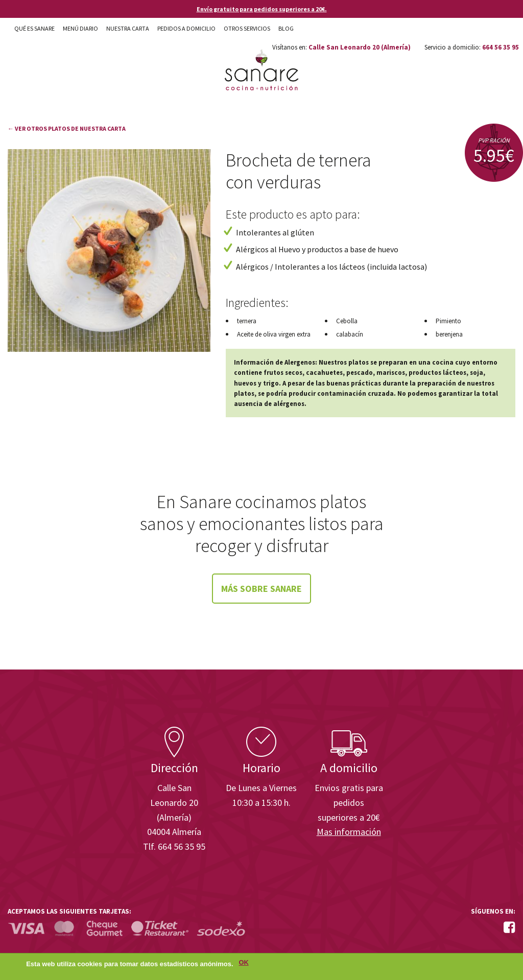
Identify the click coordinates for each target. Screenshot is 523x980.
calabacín (350, 334)
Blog (286, 28)
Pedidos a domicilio (186, 28)
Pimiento (448, 321)
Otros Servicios (247, 28)
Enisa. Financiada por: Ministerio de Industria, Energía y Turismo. (477, 698)
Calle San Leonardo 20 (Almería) (360, 47)
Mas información (349, 832)
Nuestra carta (128, 28)
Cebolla (347, 321)
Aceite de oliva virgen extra (274, 334)
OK (244, 964)
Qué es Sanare (34, 28)
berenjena (449, 334)
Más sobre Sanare (261, 589)
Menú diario (80, 28)
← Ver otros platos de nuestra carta (67, 128)
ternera (247, 321)
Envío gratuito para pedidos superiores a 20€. (262, 9)
